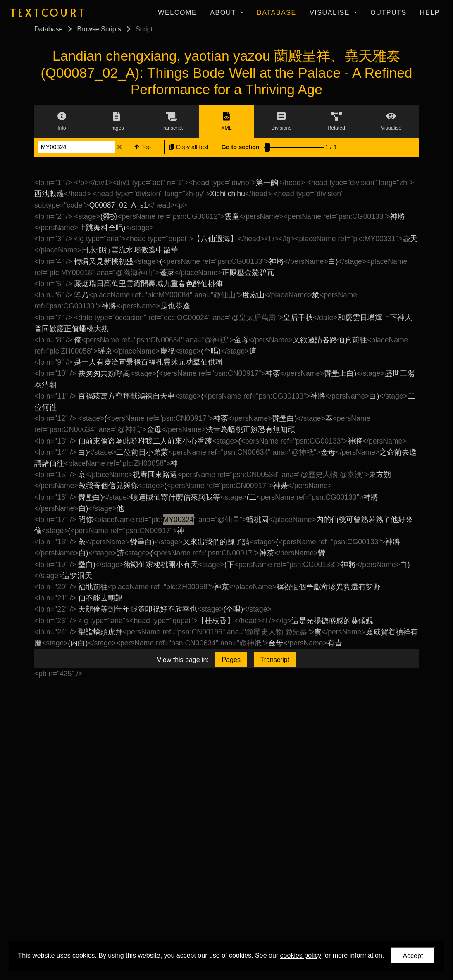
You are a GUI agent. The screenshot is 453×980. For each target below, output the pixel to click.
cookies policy (301, 955)
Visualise (331, 13)
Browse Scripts (99, 29)
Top (143, 147)
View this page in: (183, 660)
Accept (413, 956)
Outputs (389, 13)
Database (277, 13)
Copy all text (189, 147)
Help (430, 13)
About (224, 13)
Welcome (177, 13)
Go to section (241, 147)
